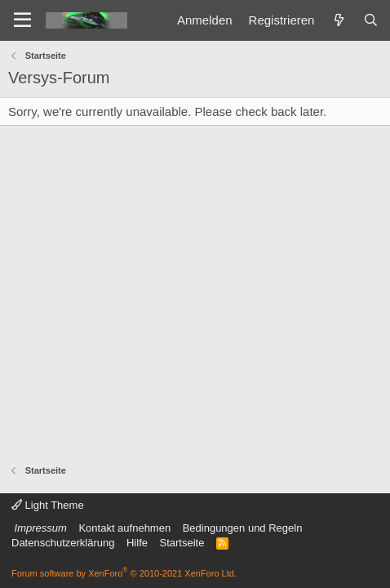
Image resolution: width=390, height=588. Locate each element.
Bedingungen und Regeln (243, 528)
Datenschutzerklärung (63, 543)
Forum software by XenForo (124, 573)
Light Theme (48, 505)
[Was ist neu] (338, 20)
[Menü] (22, 20)
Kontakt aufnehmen (124, 528)
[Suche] (371, 20)
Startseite (182, 543)
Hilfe (137, 543)
